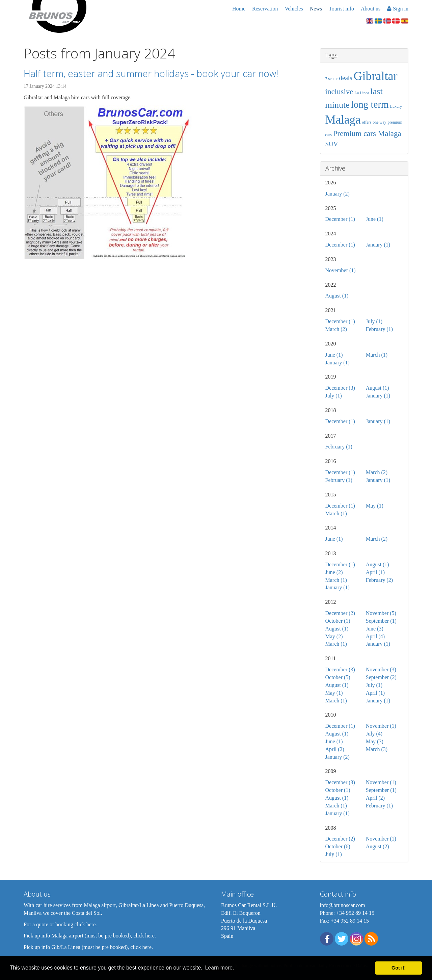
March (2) (336, 329)
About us (371, 9)
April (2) (335, 749)
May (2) (334, 636)
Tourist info (341, 9)
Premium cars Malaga (367, 134)
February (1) (379, 329)
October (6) (338, 846)
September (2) (381, 677)
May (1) (375, 506)
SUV (332, 144)
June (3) (375, 629)
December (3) (340, 388)
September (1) (381, 621)
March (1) (377, 355)
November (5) (381, 613)
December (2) (340, 613)
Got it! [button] (399, 968)
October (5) (338, 677)
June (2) (334, 572)
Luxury (396, 106)
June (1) (375, 219)
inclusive (339, 92)
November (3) (381, 669)
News (316, 9)
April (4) (375, 636)
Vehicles (294, 9)
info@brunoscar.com (343, 905)
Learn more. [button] (219, 968)
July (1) (374, 321)
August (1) (337, 296)
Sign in (398, 9)
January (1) (378, 245)
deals (345, 78)
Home (239, 9)
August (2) (377, 846)
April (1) (375, 572)
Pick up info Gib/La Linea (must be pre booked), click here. (88, 947)
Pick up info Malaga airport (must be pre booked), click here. (90, 936)
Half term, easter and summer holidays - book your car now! (151, 73)
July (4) (374, 734)
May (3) (375, 741)
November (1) (341, 270)
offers (367, 122)
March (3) (377, 749)
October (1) (338, 621)
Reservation (265, 9)
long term (370, 104)
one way (379, 122)
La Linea (362, 93)
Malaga (343, 120)
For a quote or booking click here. (60, 924)
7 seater (332, 79)
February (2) (379, 580)
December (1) (340, 219)
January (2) (337, 194)
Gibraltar (376, 76)
